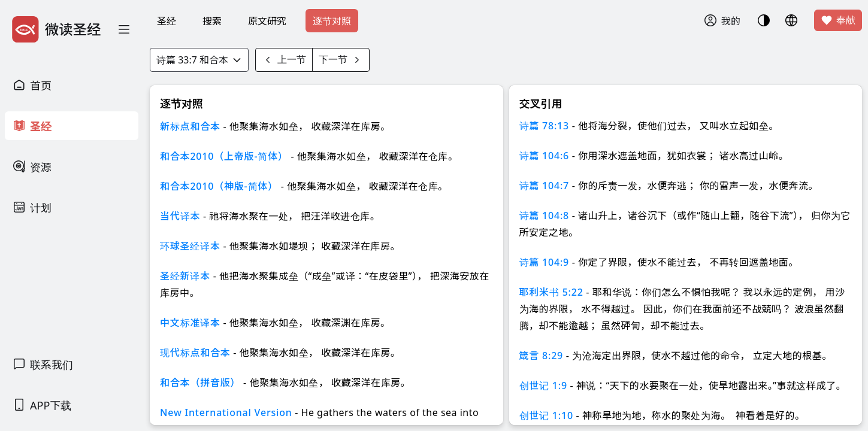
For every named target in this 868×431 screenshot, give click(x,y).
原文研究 (267, 21)
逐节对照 (332, 21)
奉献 (838, 20)
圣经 (167, 21)
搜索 (212, 21)
